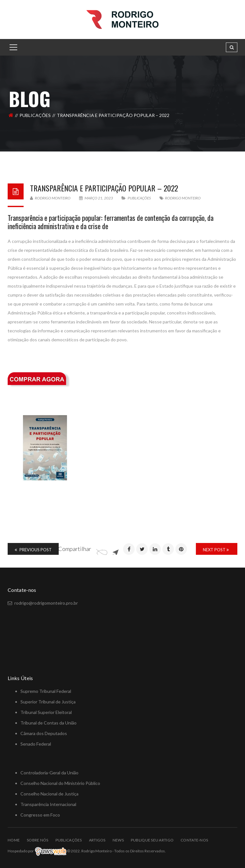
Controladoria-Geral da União (49, 773)
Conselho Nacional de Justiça (49, 794)
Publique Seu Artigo (152, 840)
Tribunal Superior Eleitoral (46, 712)
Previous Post (33, 550)
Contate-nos (194, 840)
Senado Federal (36, 744)
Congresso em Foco (40, 815)
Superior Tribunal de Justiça (48, 702)
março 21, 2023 (96, 198)
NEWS (118, 840)
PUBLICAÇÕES (35, 115)
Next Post (216, 550)
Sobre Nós (38, 840)
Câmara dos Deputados (44, 733)
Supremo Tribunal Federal (46, 691)
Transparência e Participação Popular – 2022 (104, 188)
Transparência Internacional (48, 804)
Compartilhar (75, 549)
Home (14, 840)
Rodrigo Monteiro (50, 198)
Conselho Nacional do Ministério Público (60, 783)
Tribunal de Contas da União (48, 723)
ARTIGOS (97, 840)
